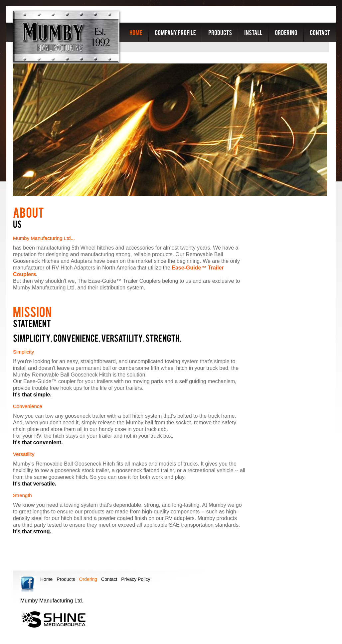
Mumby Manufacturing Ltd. (66, 37)
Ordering (88, 579)
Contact (109, 579)
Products (66, 579)
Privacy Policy (136, 579)
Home (46, 579)
